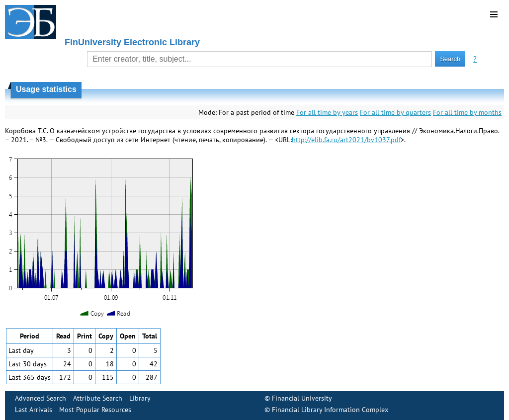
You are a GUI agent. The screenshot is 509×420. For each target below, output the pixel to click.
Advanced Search (41, 398)
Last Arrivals (34, 410)
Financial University (302, 398)
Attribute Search (98, 398)
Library (140, 398)
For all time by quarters (395, 112)
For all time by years (327, 112)
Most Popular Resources (95, 410)
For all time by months (467, 112)
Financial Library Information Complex (330, 410)
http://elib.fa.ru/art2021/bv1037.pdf (346, 140)
